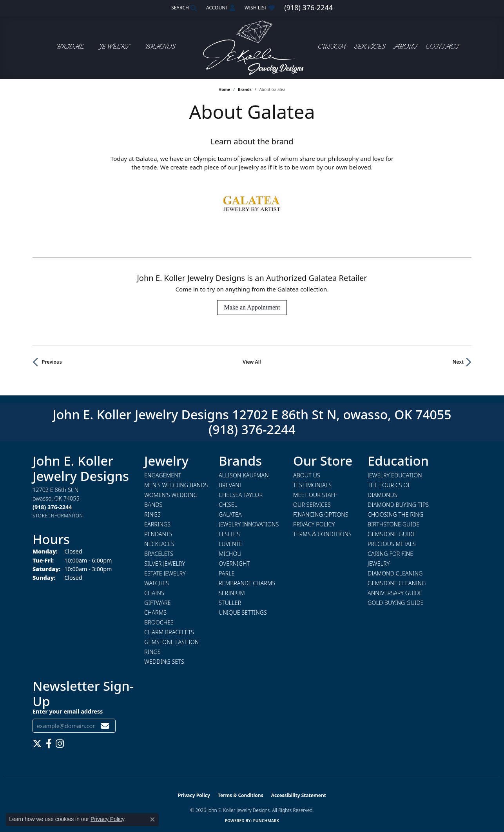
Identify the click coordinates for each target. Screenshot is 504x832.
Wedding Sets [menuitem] (164, 662)
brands (245, 89)
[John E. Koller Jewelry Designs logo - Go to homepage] (252, 47)
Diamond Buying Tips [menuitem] (398, 505)
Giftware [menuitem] (157, 603)
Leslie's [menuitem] (229, 534)
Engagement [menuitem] (163, 475)
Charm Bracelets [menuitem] (169, 632)
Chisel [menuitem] (228, 505)
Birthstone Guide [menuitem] (393, 524)
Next (458, 362)
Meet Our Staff (315, 495)
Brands (160, 47)
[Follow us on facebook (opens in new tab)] (49, 744)
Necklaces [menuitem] (159, 544)
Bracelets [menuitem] (159, 554)
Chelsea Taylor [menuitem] (241, 495)
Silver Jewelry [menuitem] (165, 563)
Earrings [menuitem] (157, 524)
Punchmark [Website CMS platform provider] (266, 821)
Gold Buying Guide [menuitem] (396, 603)
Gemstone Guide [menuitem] (392, 534)
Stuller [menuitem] (230, 603)
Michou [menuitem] (230, 554)
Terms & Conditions (322, 534)
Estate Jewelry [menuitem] (165, 573)
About (405, 47)
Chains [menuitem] (154, 593)
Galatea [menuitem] (230, 514)
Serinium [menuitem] (232, 593)
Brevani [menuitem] (230, 485)
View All (252, 362)
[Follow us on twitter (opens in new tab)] (37, 744)
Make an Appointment (252, 307)
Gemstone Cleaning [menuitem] (397, 583)
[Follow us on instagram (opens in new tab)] (60, 744)
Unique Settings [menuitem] (243, 613)
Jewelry (114, 47)
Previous (52, 362)
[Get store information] (58, 516)
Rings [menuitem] (152, 514)
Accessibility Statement (299, 795)
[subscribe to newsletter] (105, 726)
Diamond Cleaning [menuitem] (395, 573)
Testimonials (312, 485)
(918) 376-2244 (252, 429)
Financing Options (321, 514)
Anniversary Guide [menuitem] (395, 593)
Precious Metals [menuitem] (392, 544)
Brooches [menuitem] (159, 622)
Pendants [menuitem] (158, 534)
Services (369, 47)
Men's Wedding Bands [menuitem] (176, 485)
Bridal (70, 47)
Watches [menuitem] (157, 583)
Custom (332, 47)
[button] (183, 8)
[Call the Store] (52, 507)
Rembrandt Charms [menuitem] (247, 583)
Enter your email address (68, 711)
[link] (308, 8)
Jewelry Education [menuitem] (395, 475)
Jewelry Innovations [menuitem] (249, 524)
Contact (442, 47)
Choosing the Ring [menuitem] (395, 514)
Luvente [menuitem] (230, 544)
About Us (307, 475)
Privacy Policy (314, 524)
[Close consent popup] (152, 819)
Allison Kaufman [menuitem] (244, 475)
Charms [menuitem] (155, 613)
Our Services (312, 505)
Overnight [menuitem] (234, 563)
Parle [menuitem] (227, 573)
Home (225, 89)
